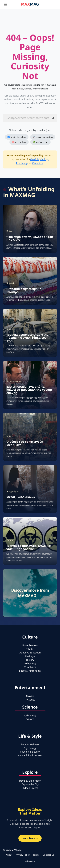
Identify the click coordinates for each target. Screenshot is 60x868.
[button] (53, 118)
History (30, 660)
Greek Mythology (39, 159)
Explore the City (30, 784)
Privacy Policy (23, 855)
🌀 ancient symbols (17, 137)
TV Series (30, 700)
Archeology (30, 663)
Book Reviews (30, 645)
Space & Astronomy (30, 671)
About (9, 855)
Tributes (30, 649)
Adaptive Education (30, 652)
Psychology (22, 163)
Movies (30, 696)
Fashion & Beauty (30, 752)
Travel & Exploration (30, 781)
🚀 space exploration (43, 137)
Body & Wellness (30, 744)
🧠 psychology (19, 142)
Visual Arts (38, 163)
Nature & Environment (30, 755)
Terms (36, 855)
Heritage (30, 656)
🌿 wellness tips (40, 142)
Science (30, 719)
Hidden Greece (30, 788)
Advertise (30, 861)
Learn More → (30, 838)
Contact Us (48, 855)
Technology (30, 715)
